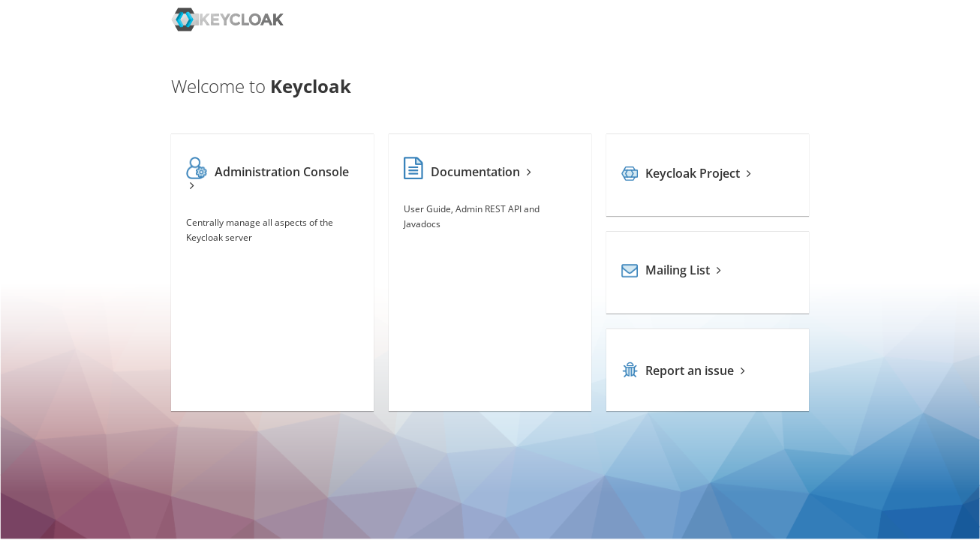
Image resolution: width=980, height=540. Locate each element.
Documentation (467, 172)
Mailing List (671, 270)
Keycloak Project (686, 173)
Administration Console (268, 177)
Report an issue (683, 370)
